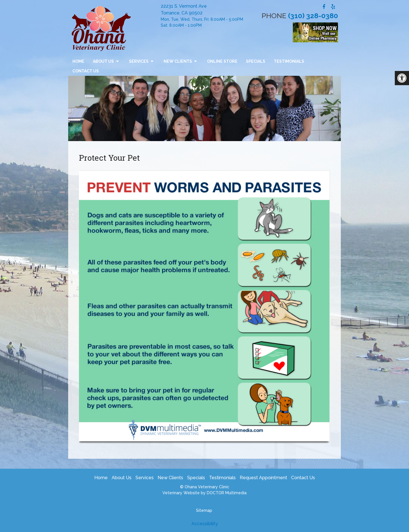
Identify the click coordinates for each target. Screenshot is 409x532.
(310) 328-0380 (313, 16)
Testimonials (289, 61)
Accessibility (205, 524)
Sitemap (204, 510)
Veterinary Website (181, 493)
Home (78, 61)
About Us (103, 61)
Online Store (222, 61)
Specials (256, 61)
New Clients (178, 61)
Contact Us (86, 71)
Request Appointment (263, 478)
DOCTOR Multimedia (227, 493)
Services (139, 61)
